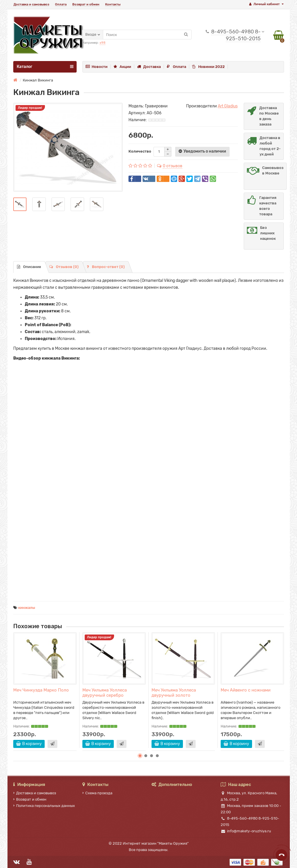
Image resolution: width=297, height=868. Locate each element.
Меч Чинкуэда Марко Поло (41, 690)
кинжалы (27, 608)
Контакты (113, 4)
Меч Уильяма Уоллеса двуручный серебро (105, 693)
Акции (122, 67)
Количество (140, 151)
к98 (103, 43)
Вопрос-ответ (106, 267)
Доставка (149, 67)
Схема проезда (97, 793)
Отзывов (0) (64, 267)
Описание (29, 267)
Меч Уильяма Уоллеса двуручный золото (174, 693)
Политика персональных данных (44, 806)
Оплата (61, 4)
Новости (97, 67)
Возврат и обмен (86, 4)
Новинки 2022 (208, 67)
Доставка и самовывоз (31, 4)
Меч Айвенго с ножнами (246, 690)
